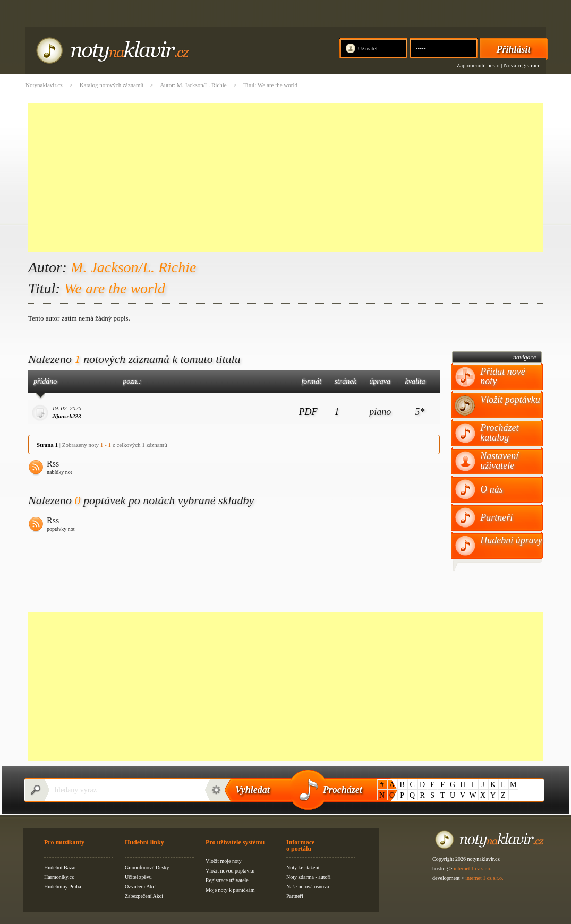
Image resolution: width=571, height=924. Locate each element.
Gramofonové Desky (147, 867)
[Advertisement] (285, 177)
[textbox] (124, 790)
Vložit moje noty (224, 861)
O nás (492, 489)
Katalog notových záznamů (112, 85)
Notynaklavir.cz (44, 85)
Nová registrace (522, 65)
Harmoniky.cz (59, 877)
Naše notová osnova (308, 887)
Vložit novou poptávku (230, 871)
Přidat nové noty (502, 376)
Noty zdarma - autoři (309, 877)
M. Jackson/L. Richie (133, 267)
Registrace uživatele (227, 880)
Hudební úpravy (511, 540)
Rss (59, 468)
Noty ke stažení (303, 867)
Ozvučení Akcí (141, 887)
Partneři (496, 517)
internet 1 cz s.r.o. (472, 869)
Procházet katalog (499, 433)
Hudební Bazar (60, 867)
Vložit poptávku (510, 400)
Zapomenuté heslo (478, 65)
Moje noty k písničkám (230, 890)
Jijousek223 (66, 416)
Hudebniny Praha (63, 887)
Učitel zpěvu (138, 877)
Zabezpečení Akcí (144, 896)
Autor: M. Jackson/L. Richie (193, 85)
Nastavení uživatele (499, 461)
